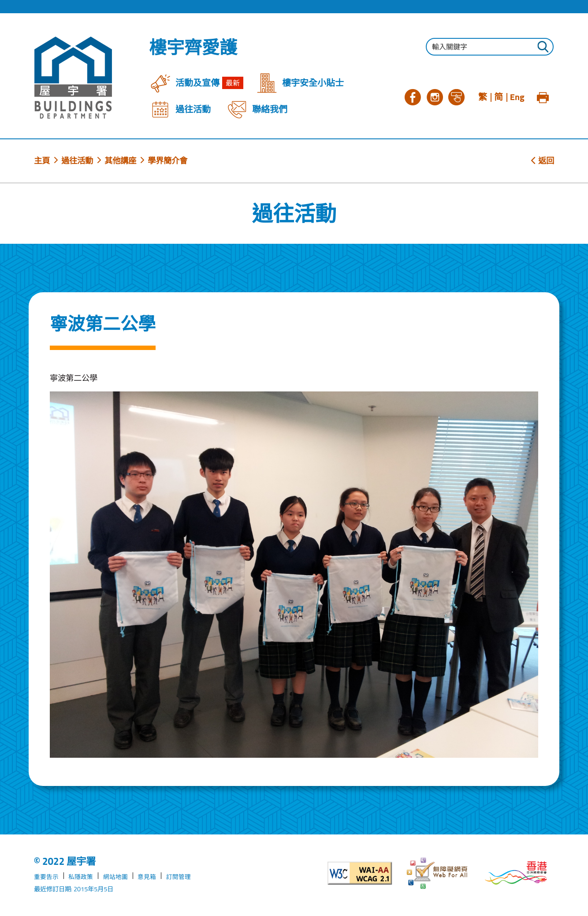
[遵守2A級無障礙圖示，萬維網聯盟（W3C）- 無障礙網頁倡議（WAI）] (360, 873)
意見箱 (147, 877)
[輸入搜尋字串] (490, 47)
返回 (543, 160)
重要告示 (46, 877)
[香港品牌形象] (516, 873)
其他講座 (120, 160)
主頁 (42, 160)
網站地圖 (115, 877)
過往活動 (77, 160)
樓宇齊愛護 (193, 48)
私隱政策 (81, 877)
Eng (517, 97)
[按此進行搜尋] (543, 48)
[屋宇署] (73, 78)
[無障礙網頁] (438, 873)
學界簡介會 (167, 160)
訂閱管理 (179, 877)
